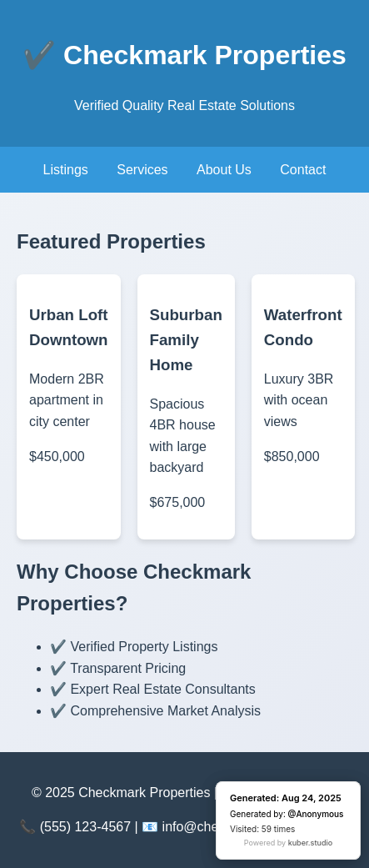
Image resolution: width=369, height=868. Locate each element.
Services (142, 170)
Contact (303, 170)
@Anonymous (316, 814)
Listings (66, 170)
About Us (224, 170)
